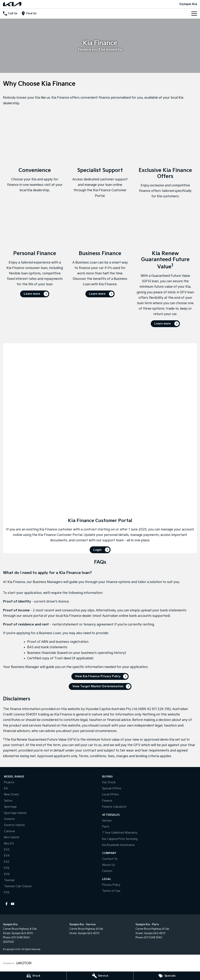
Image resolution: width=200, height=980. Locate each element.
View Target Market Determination (98, 686)
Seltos (8, 801)
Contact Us (110, 859)
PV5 (7, 893)
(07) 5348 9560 (21, 938)
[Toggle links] (17, 963)
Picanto (9, 782)
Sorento (9, 819)
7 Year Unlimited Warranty (120, 833)
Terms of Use (111, 891)
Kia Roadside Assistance (118, 845)
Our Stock (109, 782)
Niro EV (9, 844)
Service (107, 821)
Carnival (9, 831)
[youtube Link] (13, 904)
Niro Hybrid (12, 837)
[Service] (100, 976)
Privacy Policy (111, 885)
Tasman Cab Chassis (18, 886)
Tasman (9, 880)
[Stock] (33, 976)
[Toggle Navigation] (194, 13)
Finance (107, 801)
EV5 (7, 862)
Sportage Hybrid (15, 813)
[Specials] (167, 976)
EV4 (7, 856)
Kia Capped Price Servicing (120, 839)
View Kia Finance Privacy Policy (98, 676)
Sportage (10, 807)
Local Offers (110, 794)
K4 (6, 788)
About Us (109, 865)
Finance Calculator (114, 807)
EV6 (7, 868)
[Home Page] (12, 4)
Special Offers (112, 788)
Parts (106, 827)
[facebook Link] (7, 904)
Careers (107, 871)
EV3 (7, 850)
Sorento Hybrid (14, 825)
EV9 (7, 874)
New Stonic (12, 794)
